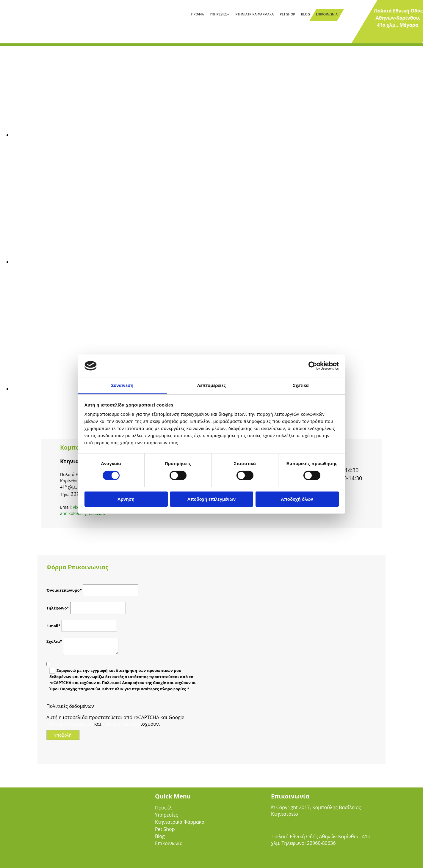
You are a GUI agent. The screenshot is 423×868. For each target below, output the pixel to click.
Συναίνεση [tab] (122, 385)
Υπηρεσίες (218, 14)
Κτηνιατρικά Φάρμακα (254, 14)
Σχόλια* (54, 641)
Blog (305, 14)
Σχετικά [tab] (301, 385)
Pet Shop (287, 14)
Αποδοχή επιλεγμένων (212, 499)
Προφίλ (197, 14)
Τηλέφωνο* (58, 608)
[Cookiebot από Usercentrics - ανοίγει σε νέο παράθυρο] (313, 366)
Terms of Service (121, 724)
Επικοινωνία (327, 14)
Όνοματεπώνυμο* (64, 590)
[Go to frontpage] (37, 16)
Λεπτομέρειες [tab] (212, 385)
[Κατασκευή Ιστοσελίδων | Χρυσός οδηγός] (276, 859)
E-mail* (53, 626)
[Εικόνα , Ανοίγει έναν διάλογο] (190, 135)
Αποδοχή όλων (297, 499)
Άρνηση (126, 499)
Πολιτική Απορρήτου (70, 724)
